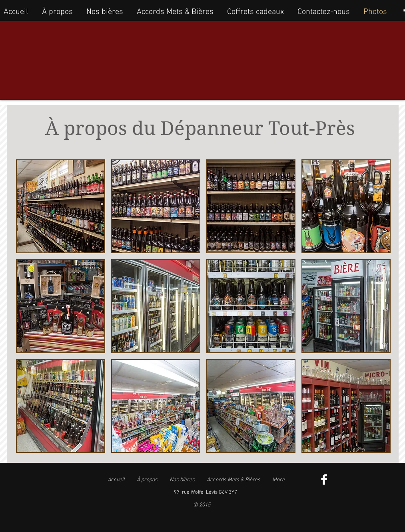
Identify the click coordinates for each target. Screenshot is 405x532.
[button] (61, 206)
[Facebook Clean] (324, 479)
